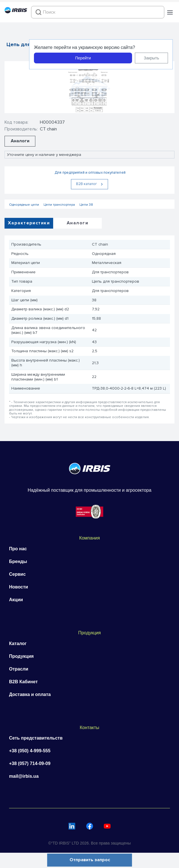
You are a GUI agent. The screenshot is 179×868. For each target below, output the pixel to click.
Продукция (21, 656)
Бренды (18, 561)
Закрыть (152, 58)
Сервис (17, 574)
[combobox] (98, 12)
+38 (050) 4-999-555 (30, 751)
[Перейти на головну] (16, 12)
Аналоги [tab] (77, 223)
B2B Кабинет (23, 682)
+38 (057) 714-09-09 (30, 763)
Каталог (18, 644)
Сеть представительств (36, 738)
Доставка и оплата (30, 694)
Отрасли (19, 669)
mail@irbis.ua (24, 776)
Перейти (83, 58)
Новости (19, 587)
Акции (16, 600)
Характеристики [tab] (29, 223)
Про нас (18, 549)
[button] (170, 12)
